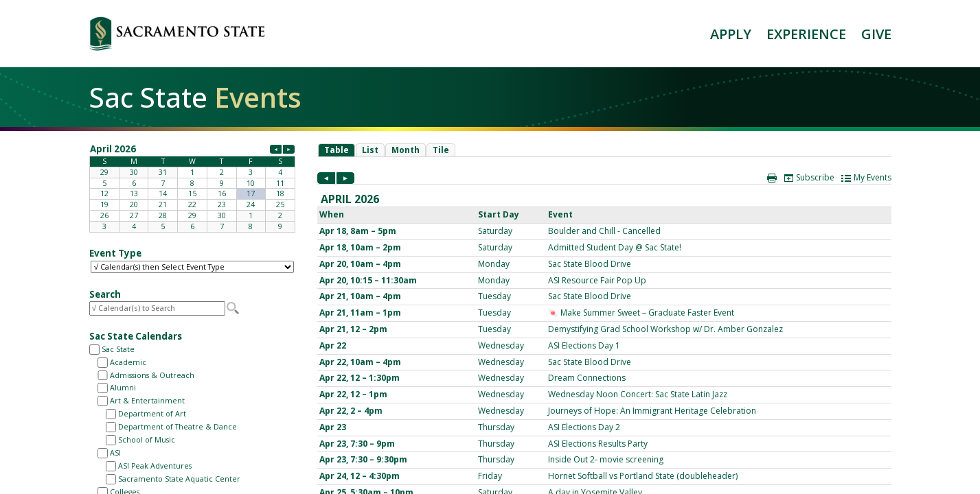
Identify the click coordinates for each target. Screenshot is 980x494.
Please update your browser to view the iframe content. (192, 187)
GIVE (876, 34)
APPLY (731, 34)
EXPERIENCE (806, 34)
